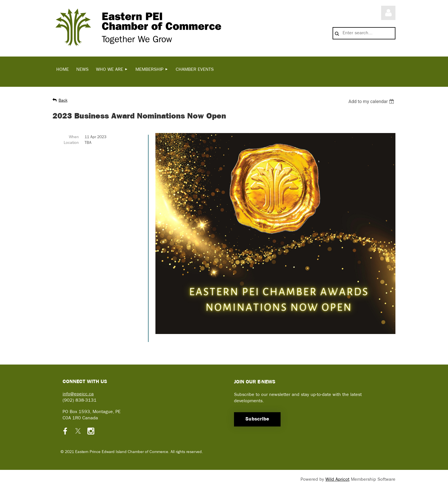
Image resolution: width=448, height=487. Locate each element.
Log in (388, 13)
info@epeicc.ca (78, 394)
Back (63, 101)
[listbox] (372, 101)
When (74, 137)
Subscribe (257, 419)
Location (71, 143)
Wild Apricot (337, 480)
